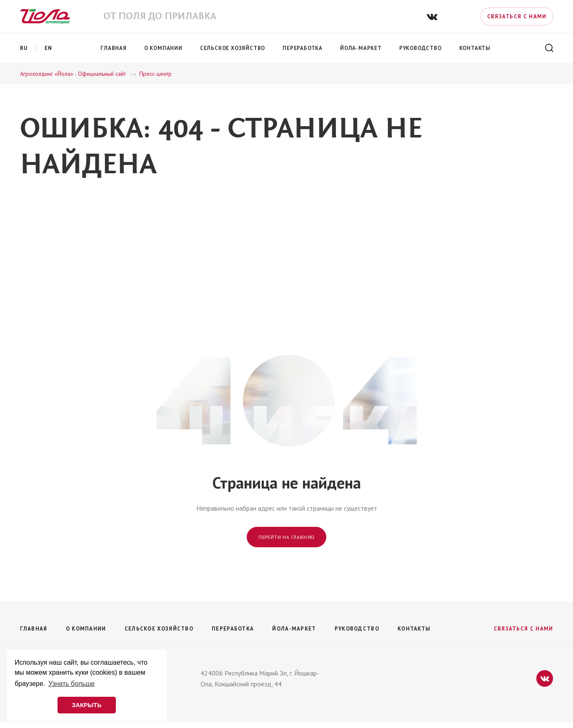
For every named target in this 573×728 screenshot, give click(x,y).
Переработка (233, 629)
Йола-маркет (294, 629)
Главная (34, 629)
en (49, 48)
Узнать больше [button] (71, 684)
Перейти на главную (286, 537)
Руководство (357, 629)
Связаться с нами (517, 16)
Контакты (414, 629)
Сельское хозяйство (159, 629)
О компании (86, 629)
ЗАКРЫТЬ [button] (86, 705)
